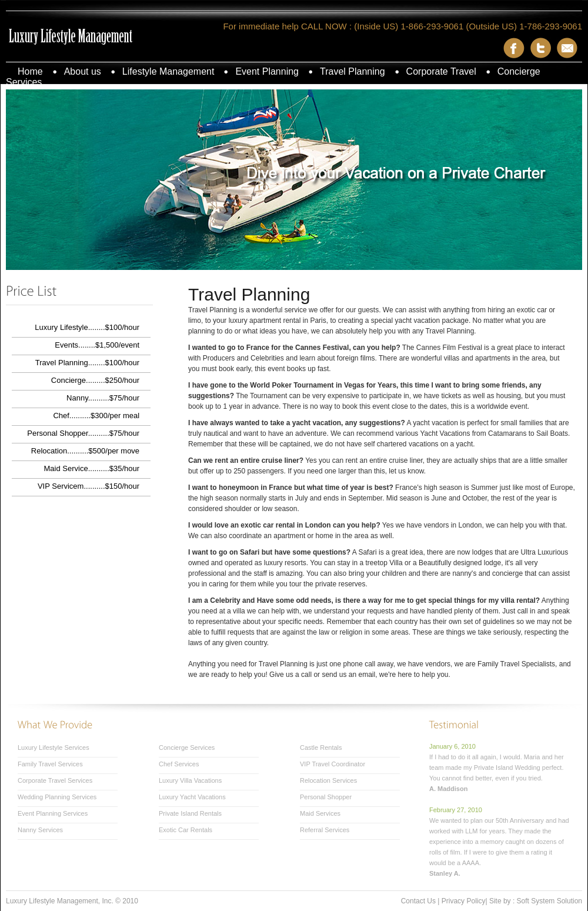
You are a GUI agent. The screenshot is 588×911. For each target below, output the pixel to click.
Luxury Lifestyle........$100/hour (87, 327)
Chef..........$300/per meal (96, 416)
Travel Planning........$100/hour (87, 363)
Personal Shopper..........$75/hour (83, 433)
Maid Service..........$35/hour (92, 468)
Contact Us (418, 901)
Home (30, 71)
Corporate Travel (441, 71)
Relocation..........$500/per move (85, 451)
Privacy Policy (464, 901)
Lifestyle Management (168, 71)
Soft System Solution (549, 901)
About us (83, 71)
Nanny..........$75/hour (103, 398)
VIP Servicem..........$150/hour (88, 486)
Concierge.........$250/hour (95, 380)
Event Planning (267, 71)
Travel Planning (353, 71)
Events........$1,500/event (97, 345)
